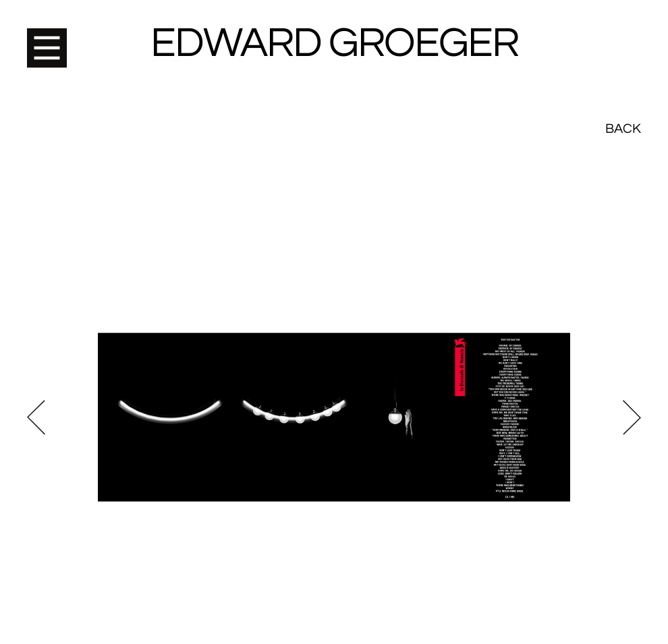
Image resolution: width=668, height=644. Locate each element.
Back (623, 34)
